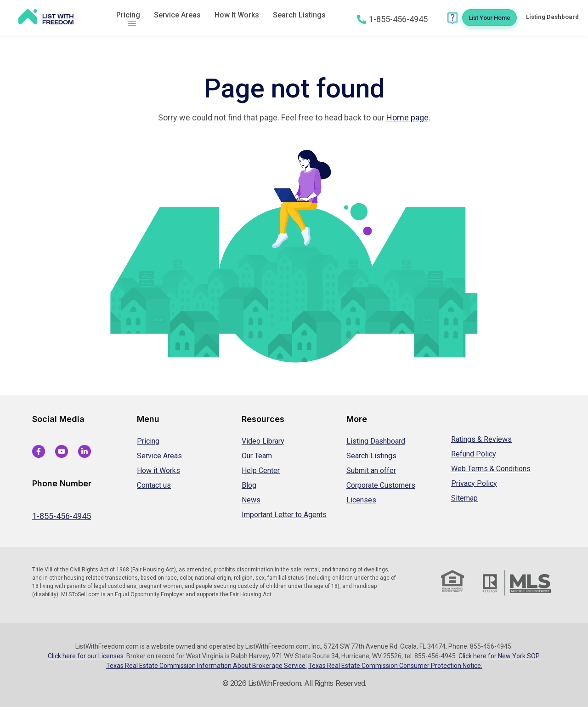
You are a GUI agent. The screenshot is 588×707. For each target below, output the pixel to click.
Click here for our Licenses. (86, 656)
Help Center (261, 470)
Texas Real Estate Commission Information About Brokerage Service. (206, 666)
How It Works (237, 15)
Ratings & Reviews (481, 439)
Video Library (263, 441)
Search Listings (299, 15)
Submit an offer (371, 470)
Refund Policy (474, 454)
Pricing (128, 15)
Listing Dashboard (376, 441)
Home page (407, 117)
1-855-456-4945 (62, 516)
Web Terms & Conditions (491, 469)
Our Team (257, 456)
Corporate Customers (381, 485)
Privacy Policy (474, 483)
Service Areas (177, 15)
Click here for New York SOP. (499, 656)
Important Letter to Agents (284, 515)
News (251, 500)
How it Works (158, 470)
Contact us (154, 485)
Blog (249, 485)
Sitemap (464, 498)
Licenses (361, 500)
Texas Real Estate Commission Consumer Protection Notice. (395, 666)
